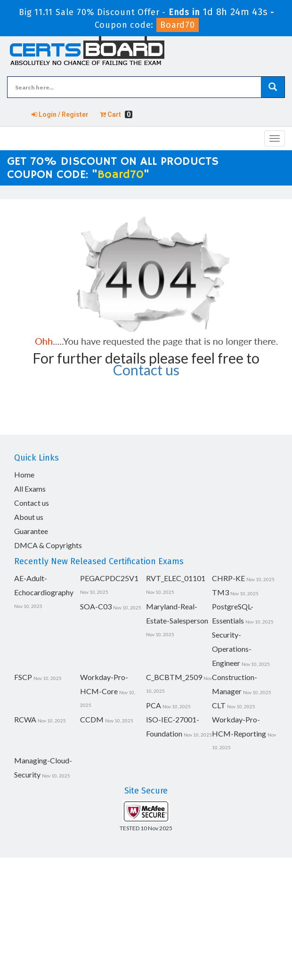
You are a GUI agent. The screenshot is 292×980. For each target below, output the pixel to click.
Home (24, 474)
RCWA (25, 719)
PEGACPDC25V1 (109, 578)
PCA (154, 705)
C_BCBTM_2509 (174, 677)
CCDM (92, 719)
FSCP (23, 677)
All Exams (30, 489)
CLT (219, 705)
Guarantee (31, 531)
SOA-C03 (96, 606)
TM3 (220, 592)
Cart (116, 114)
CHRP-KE (228, 578)
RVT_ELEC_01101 (176, 578)
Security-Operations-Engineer (232, 649)
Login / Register (60, 114)
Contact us (146, 370)
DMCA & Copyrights (48, 545)
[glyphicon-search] (273, 87)
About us (29, 517)
